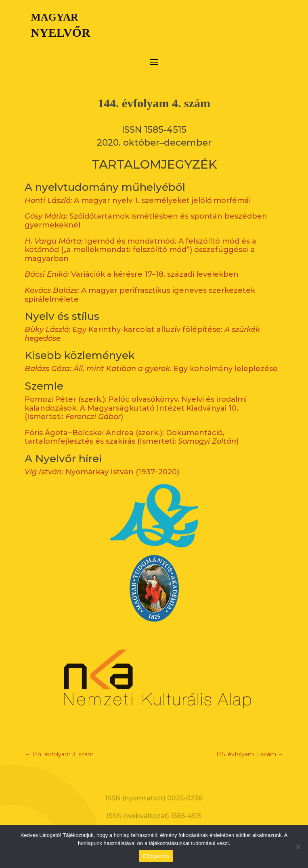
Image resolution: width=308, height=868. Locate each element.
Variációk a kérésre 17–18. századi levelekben (132, 265)
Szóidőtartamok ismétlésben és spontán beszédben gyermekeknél (146, 211)
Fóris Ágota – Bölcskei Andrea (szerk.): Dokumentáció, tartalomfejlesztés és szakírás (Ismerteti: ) (132, 427)
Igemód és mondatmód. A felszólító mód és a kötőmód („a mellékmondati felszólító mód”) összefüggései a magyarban (140, 240)
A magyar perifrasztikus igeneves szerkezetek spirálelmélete (140, 285)
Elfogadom (156, 856)
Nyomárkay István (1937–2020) (102, 462)
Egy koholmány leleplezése (151, 359)
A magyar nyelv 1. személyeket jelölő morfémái (138, 190)
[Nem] (298, 847)
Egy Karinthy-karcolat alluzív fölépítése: (142, 324)
